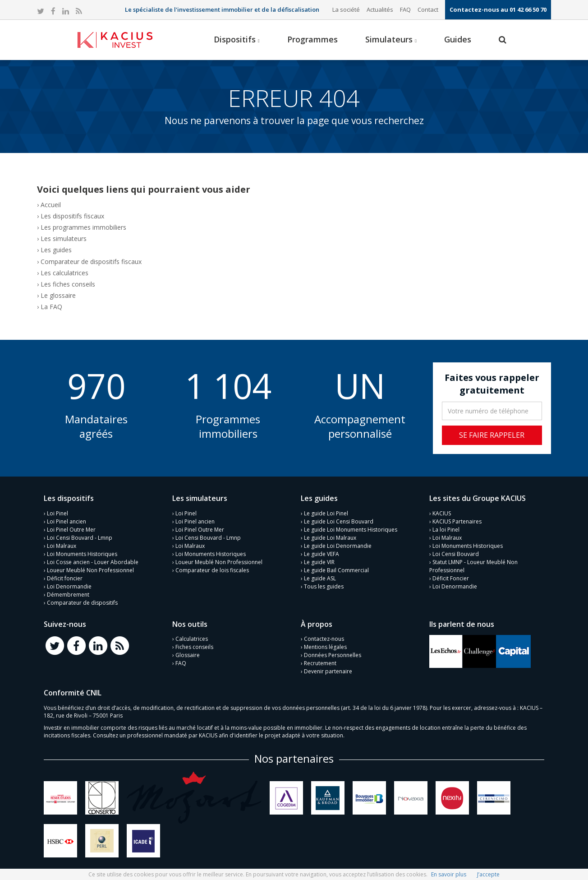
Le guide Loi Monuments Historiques (351, 530)
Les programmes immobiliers (83, 227)
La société (346, 9)
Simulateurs (391, 39)
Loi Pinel (57, 513)
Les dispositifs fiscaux (72, 216)
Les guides (56, 250)
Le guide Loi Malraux (330, 538)
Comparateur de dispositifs (82, 603)
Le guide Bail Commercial (336, 570)
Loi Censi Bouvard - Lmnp (80, 538)
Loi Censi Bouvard (456, 554)
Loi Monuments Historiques (82, 554)
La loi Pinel (446, 530)
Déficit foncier (65, 578)
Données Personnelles (333, 655)
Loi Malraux (62, 546)
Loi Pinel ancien (67, 521)
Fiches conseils (194, 647)
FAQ (405, 9)
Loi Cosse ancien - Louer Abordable (93, 562)
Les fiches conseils (68, 284)
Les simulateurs (64, 239)
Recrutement (320, 663)
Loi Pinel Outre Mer (71, 530)
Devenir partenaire (328, 671)
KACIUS (442, 513)
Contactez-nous (324, 639)
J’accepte (488, 874)
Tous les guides (324, 586)
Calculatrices (192, 639)
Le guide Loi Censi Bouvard (339, 521)
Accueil (51, 205)
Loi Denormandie (69, 586)
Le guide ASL (320, 578)
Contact (428, 9)
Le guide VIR (319, 562)
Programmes (312, 39)
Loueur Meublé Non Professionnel (90, 570)
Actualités (380, 9)
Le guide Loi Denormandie (338, 546)
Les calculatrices (64, 273)
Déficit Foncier (451, 578)
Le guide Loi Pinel (326, 513)
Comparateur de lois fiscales (212, 570)
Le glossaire (58, 295)
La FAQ (51, 307)
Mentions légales (325, 647)
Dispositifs (237, 39)
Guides (458, 39)
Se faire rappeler (492, 435)
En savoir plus (449, 874)
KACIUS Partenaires (457, 521)
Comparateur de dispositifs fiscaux (91, 262)
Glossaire (188, 655)
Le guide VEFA (322, 554)
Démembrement (68, 595)
